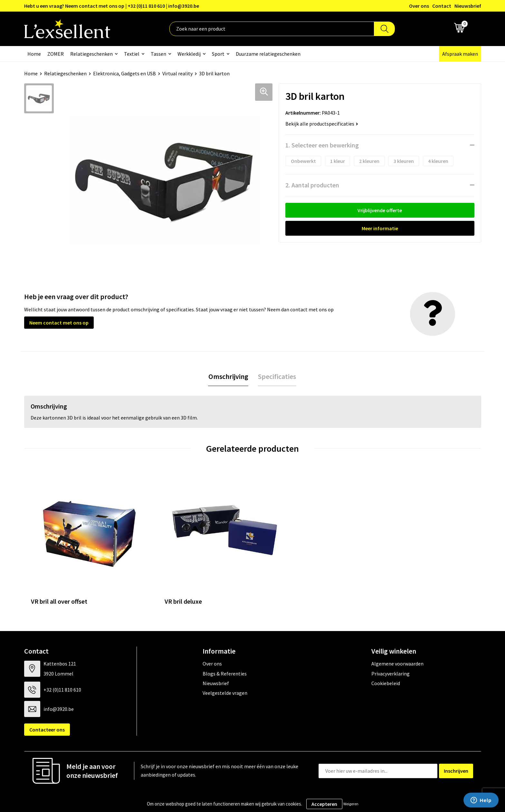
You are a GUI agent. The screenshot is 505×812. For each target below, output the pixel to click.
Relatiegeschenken (91, 54)
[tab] (228, 377)
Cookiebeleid (386, 664)
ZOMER (56, 54)
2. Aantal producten (312, 185)
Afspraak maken (460, 54)
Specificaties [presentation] (277, 376)
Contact (442, 6)
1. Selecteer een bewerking (322, 145)
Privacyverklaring (391, 654)
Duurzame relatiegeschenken (268, 54)
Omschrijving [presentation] (228, 376)
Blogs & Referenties (225, 654)
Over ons (419, 6)
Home (34, 54)
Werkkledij (189, 54)
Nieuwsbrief (468, 6)
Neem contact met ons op (59, 323)
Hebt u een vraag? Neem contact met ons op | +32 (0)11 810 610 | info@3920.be (112, 6)
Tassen (158, 54)
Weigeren (351, 804)
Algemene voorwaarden (397, 644)
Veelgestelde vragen (225, 674)
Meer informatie (380, 228)
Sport (218, 54)
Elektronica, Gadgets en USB (124, 73)
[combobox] (272, 29)
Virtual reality (177, 73)
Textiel (132, 54)
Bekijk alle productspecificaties (322, 124)
